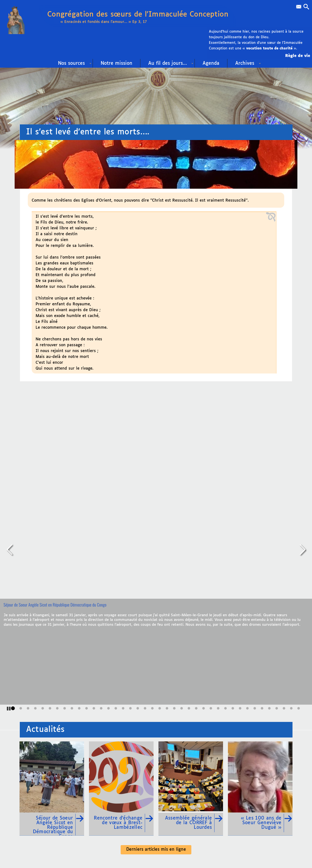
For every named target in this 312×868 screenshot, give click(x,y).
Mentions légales (214, 841)
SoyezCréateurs (166, 849)
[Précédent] (10, 442)
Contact (102, 804)
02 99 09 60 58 (52, 785)
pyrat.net (134, 849)
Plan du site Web (167, 742)
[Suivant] (302, 442)
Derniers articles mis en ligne (156, 633)
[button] (305, 7)
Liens (131, 742)
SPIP (197, 849)
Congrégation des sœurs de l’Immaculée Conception (148, 17)
